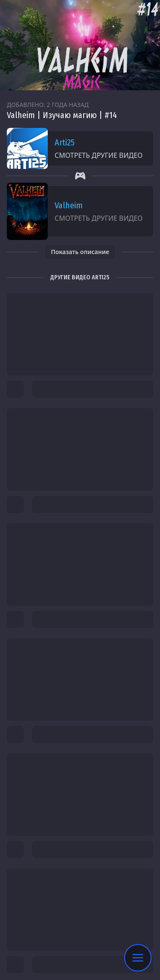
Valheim (69, 205)
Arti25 (65, 142)
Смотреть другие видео (99, 155)
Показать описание (80, 252)
